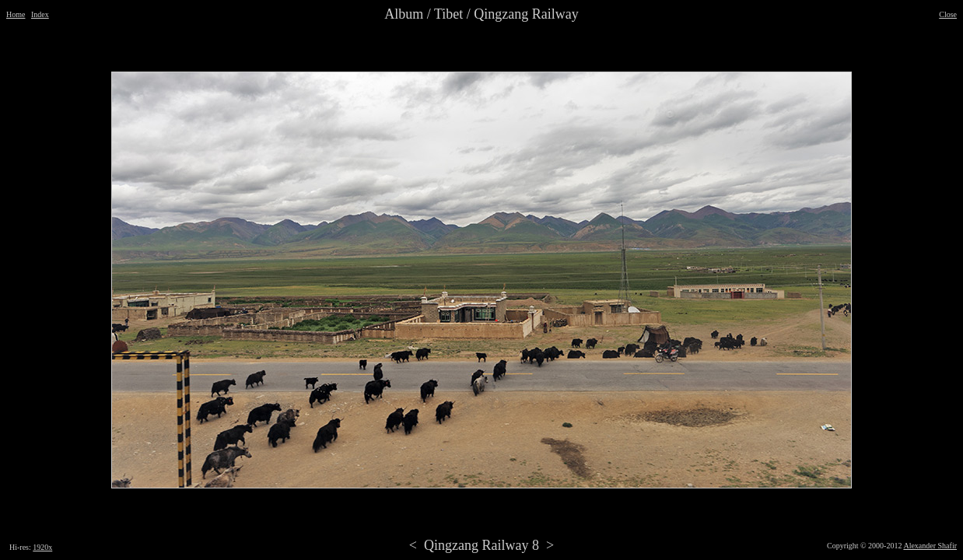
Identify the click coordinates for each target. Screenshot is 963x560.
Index (40, 14)
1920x (42, 547)
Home (16, 14)
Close (948, 14)
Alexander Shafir (930, 546)
